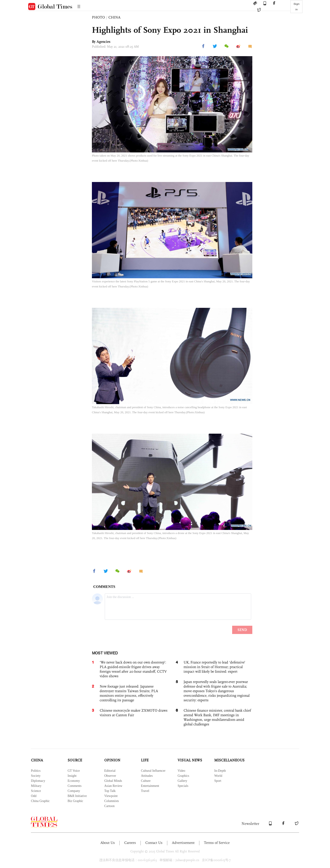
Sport (218, 781)
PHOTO (98, 17)
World (218, 776)
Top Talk (110, 791)
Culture (146, 781)
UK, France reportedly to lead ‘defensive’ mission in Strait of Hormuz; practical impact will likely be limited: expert (214, 667)
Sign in (297, 7)
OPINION (112, 760)
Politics (36, 771)
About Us (108, 843)
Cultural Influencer (153, 771)
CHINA (114, 17)
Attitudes (147, 776)
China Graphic (40, 801)
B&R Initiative (77, 796)
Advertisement (183, 843)
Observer (110, 776)
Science (36, 791)
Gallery (182, 781)
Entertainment (150, 786)
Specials (183, 786)
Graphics (183, 776)
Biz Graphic (75, 801)
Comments (75, 786)
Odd (34, 796)
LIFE (145, 760)
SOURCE (75, 760)
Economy (74, 781)
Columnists (112, 801)
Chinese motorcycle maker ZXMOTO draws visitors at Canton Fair (134, 713)
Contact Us (154, 843)
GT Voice (74, 771)
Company (74, 791)
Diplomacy (38, 781)
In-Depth (220, 771)
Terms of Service (217, 843)
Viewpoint (111, 796)
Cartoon (109, 806)
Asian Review (113, 786)
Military (36, 786)
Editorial (110, 771)
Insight (72, 776)
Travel (145, 791)
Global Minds (113, 781)
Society (36, 776)
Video (181, 771)
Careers (130, 843)
